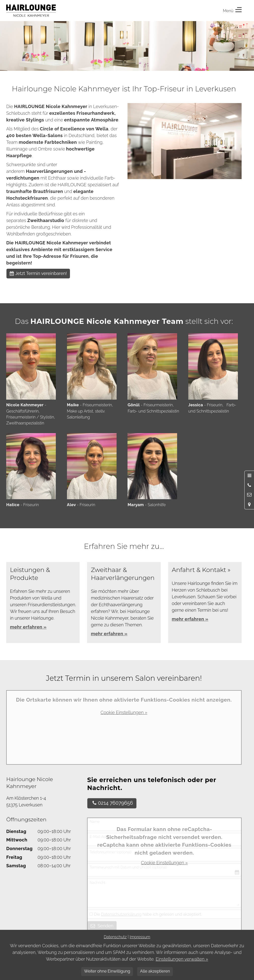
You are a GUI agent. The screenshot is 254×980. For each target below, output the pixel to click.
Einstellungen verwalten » (182, 959)
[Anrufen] (249, 485)
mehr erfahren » (109, 634)
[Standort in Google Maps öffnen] (249, 504)
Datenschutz (115, 937)
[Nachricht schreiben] (249, 495)
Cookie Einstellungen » (124, 712)
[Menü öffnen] (249, 476)
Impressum (140, 937)
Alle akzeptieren (155, 971)
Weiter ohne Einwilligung (107, 971)
